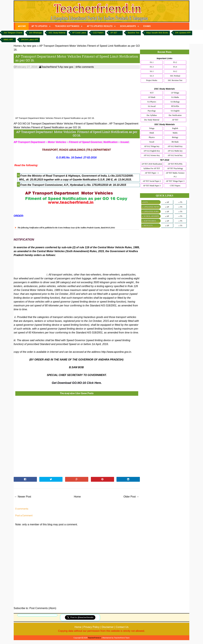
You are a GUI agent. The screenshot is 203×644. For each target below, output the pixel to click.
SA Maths (175, 97)
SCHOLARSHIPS (128, 26)
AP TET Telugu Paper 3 (175, 181)
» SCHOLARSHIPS (151, 216)
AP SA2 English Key (152, 151)
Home (77, 497)
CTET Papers (175, 186)
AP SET (114, 33)
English (175, 128)
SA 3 (152, 76)
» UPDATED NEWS (151, 207)
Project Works (152, 80)
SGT (152, 93)
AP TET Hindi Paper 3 (152, 186)
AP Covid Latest (79, 33)
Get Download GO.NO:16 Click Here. (77, 383)
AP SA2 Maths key (175, 151)
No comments (86, 67)
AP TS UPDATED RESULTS (100, 26)
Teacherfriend (48, 67)
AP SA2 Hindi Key (175, 146)
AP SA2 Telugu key (152, 146)
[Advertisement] (77, 93)
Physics (152, 137)
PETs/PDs (175, 106)
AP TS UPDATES (39, 26)
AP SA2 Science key (152, 155)
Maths (175, 133)
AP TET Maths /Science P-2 (175, 175)
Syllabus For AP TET (152, 168)
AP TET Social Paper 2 (152, 181)
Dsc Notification (175, 115)
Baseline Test (133, 33)
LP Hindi (152, 97)
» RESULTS (147, 225)
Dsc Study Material (152, 120)
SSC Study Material (57, 33)
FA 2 (175, 62)
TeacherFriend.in (94, 638)
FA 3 (152, 67)
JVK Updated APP (183, 33)
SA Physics (152, 102)
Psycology (152, 111)
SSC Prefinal (175, 76)
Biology (175, 137)
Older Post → (131, 497)
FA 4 (175, 67)
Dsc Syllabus (152, 115)
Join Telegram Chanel (13, 33)
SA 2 (175, 71)
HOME (22, 26)
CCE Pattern (98, 33)
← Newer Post (23, 497)
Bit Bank (175, 142)
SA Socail (152, 106)
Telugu (152, 128)
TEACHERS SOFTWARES (67, 26)
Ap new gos (67, 67)
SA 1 (152, 71)
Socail (152, 142)
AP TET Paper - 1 (152, 173)
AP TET (175, 120)
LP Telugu (175, 93)
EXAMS (147, 26)
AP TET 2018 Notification (152, 164)
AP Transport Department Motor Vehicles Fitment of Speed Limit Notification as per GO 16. (77, 58)
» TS (180, 202)
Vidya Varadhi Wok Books (157, 33)
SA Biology (175, 102)
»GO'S (145, 202)
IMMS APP (8, 40)
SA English (175, 111)
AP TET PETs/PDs (175, 164)
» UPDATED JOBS (150, 211)
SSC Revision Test (175, 80)
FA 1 (152, 62)
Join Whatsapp (35, 33)
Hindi (152, 133)
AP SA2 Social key (175, 155)
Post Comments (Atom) (43, 608)
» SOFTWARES (149, 221)
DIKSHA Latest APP (30, 40)
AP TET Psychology (175, 168)
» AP (167, 202)
